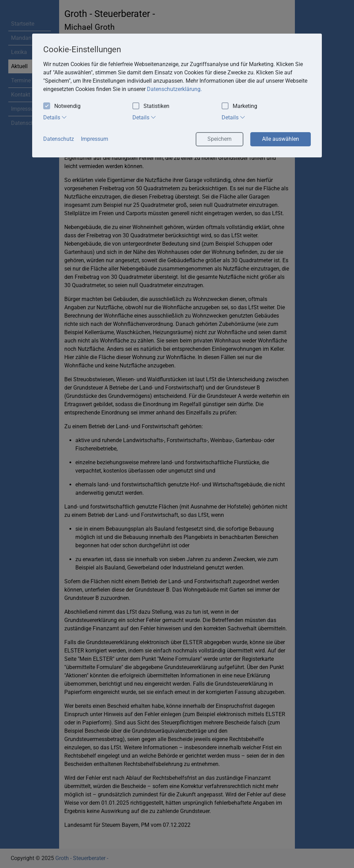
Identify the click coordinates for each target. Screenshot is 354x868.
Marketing (239, 106)
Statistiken (151, 106)
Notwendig (62, 106)
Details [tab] (55, 117)
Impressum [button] (95, 139)
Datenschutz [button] (59, 139)
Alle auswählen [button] (281, 139)
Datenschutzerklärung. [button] (174, 89)
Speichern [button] (220, 139)
